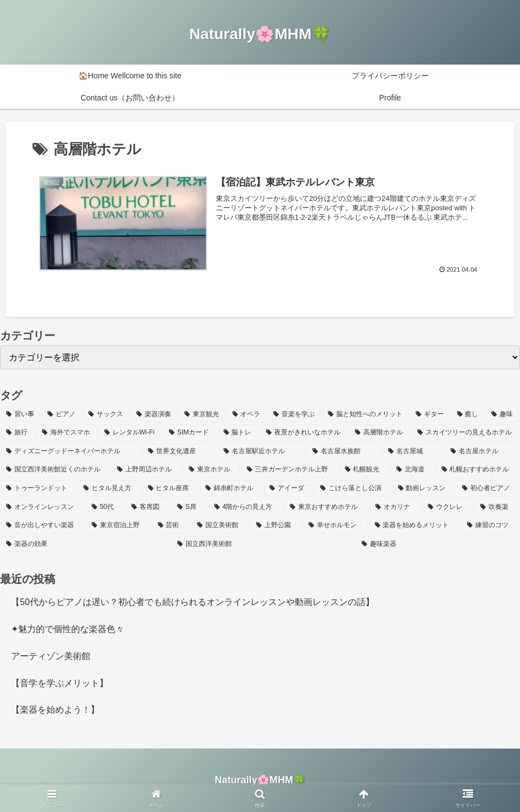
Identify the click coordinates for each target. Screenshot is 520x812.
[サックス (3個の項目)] (106, 415)
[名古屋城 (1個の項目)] (413, 452)
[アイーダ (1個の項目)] (289, 489)
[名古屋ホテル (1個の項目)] (482, 452)
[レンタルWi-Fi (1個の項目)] (131, 433)
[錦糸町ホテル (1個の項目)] (231, 489)
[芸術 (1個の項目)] (171, 526)
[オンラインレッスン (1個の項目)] (43, 507)
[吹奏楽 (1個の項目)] (497, 507)
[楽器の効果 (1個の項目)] (86, 544)
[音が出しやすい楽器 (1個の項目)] (43, 526)
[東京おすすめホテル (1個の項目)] (327, 507)
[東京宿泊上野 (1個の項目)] (118, 526)
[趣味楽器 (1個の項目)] (438, 544)
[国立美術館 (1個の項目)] (221, 526)
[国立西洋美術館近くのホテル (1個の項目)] (55, 470)
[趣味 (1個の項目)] (503, 415)
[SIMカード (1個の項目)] (190, 433)
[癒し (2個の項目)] (468, 415)
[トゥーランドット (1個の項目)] (39, 489)
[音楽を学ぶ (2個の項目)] (295, 415)
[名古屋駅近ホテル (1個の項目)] (262, 452)
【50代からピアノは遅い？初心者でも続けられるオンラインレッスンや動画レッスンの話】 (193, 602)
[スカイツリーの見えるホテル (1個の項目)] (466, 433)
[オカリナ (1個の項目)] (396, 507)
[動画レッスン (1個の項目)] (424, 489)
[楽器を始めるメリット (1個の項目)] (415, 526)
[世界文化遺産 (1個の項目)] (180, 452)
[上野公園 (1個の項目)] (276, 526)
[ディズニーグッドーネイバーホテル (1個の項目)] (71, 452)
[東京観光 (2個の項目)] (202, 415)
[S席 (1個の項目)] (190, 507)
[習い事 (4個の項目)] (21, 415)
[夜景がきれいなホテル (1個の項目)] (304, 433)
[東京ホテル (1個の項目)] (212, 470)
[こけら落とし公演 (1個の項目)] (353, 489)
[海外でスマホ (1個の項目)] (67, 433)
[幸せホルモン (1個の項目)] (335, 526)
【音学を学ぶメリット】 (60, 683)
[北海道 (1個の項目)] (413, 470)
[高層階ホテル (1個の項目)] (380, 433)
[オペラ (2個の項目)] (247, 415)
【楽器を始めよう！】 (55, 710)
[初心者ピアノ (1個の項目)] (488, 489)
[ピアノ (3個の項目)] (62, 415)
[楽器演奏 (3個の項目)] (154, 415)
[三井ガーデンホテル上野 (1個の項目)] (290, 470)
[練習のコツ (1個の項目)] (490, 526)
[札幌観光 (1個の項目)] (365, 470)
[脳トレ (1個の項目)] (239, 433)
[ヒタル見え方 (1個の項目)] (109, 489)
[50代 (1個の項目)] (105, 507)
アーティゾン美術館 (51, 656)
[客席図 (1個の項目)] (148, 507)
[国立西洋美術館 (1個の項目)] (263, 544)
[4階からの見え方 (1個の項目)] (246, 507)
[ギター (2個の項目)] (430, 415)
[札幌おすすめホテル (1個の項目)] (478, 470)
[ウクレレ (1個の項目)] (448, 507)
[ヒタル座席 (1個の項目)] (171, 489)
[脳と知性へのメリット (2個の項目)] (366, 415)
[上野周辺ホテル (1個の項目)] (147, 470)
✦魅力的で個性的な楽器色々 (68, 629)
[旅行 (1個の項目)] (18, 433)
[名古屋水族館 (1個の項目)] (344, 452)
